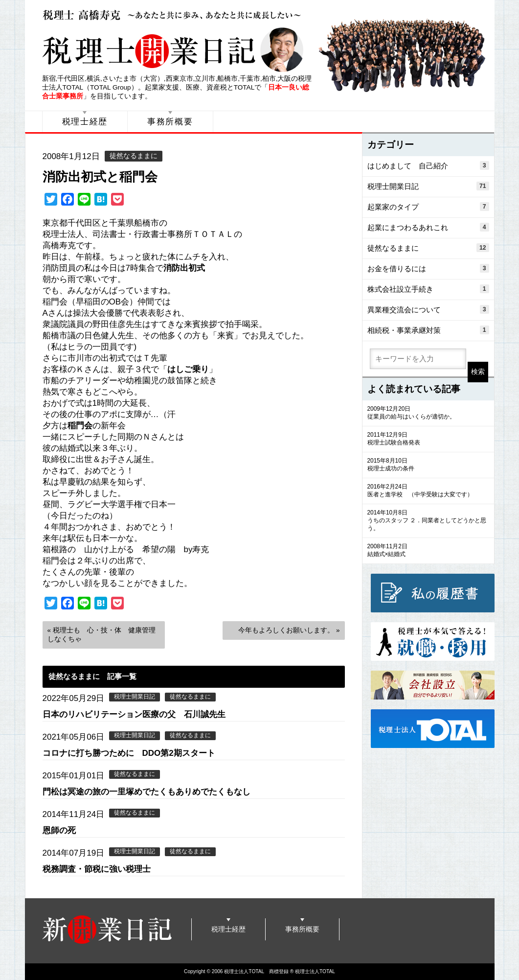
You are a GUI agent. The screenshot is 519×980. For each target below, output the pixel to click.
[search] (418, 359)
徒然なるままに (134, 156)
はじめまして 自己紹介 (428, 165)
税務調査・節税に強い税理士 (97, 869)
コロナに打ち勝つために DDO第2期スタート (129, 753)
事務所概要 (170, 122)
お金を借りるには (428, 268)
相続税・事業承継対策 (428, 330)
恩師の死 (59, 830)
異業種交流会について (428, 309)
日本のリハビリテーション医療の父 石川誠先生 (134, 714)
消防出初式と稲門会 (100, 177)
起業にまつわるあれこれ (428, 227)
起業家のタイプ (428, 207)
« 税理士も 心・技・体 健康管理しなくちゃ (102, 635)
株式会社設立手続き (428, 289)
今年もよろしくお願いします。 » (289, 630)
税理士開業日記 (135, 697)
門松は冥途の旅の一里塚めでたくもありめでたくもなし (147, 792)
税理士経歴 (85, 122)
